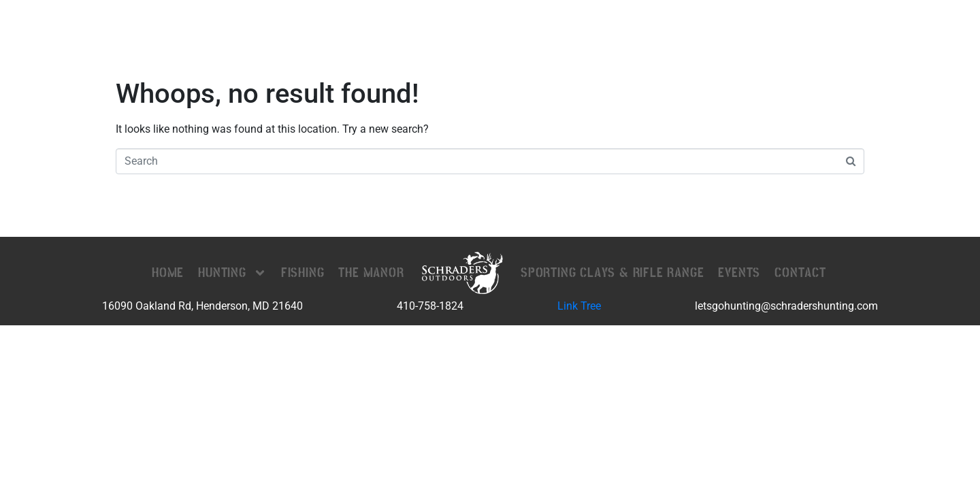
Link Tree (579, 306)
